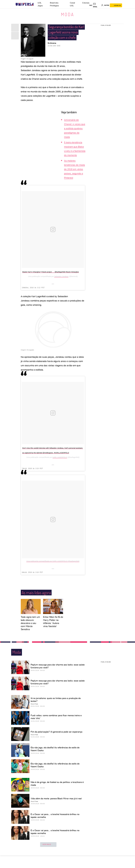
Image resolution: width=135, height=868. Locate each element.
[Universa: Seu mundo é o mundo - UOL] (25, 4)
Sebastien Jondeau (61, 276)
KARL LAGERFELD (60, 457)
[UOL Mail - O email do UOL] (97, 5)
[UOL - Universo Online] (36, 4)
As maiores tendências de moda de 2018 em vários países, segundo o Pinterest (74, 169)
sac (91, 5)
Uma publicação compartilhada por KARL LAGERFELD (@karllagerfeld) (53, 561)
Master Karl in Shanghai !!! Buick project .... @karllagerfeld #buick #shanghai (51, 272)
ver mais (48, 845)
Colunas (86, 3)
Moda (68, 14)
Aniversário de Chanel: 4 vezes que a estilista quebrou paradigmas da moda (75, 128)
